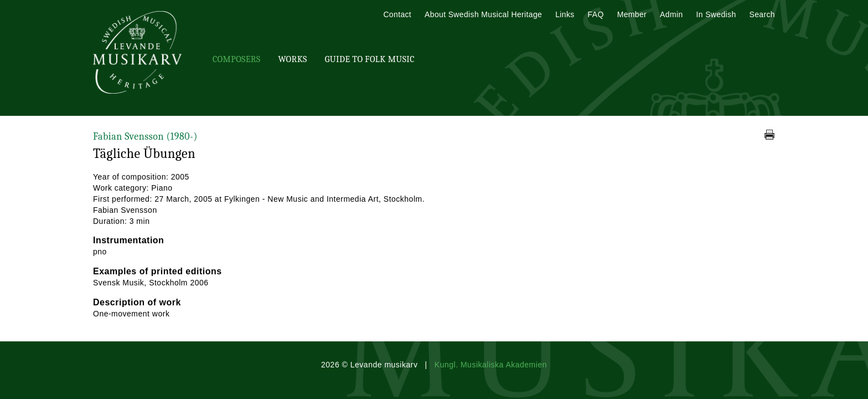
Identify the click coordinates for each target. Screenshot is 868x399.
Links (565, 14)
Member (632, 14)
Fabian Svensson (145, 137)
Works (292, 59)
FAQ (596, 14)
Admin (671, 14)
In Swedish (716, 14)
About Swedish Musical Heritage (483, 14)
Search (762, 14)
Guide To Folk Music (370, 59)
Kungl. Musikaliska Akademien (491, 365)
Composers (236, 59)
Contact (397, 14)
